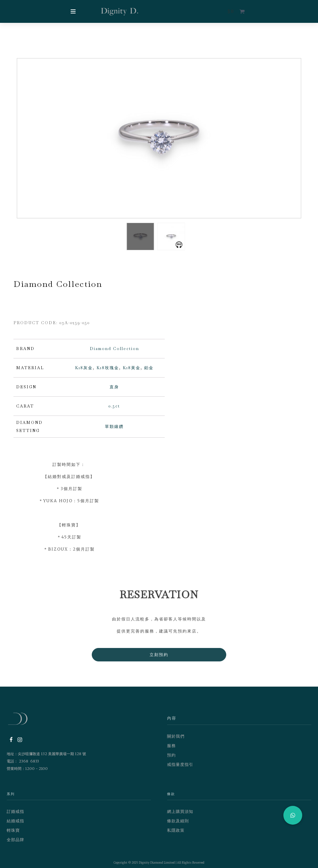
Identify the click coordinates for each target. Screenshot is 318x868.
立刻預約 (159, 658)
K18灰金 (84, 371)
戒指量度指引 (180, 768)
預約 (171, 758)
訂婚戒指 (15, 815)
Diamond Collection (114, 352)
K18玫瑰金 (108, 371)
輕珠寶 (13, 834)
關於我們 (176, 740)
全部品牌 (15, 843)
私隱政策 (176, 834)
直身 (114, 390)
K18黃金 (132, 371)
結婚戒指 (15, 824)
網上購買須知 (180, 815)
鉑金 (149, 371)
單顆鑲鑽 (114, 430)
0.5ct (114, 409)
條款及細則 (178, 824)
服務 (171, 749)
